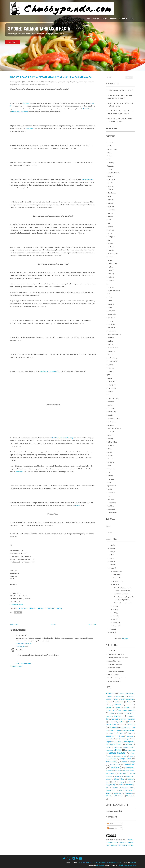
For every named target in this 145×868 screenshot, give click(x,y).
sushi (109, 466)
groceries (111, 287)
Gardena (110, 267)
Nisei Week (30, 129)
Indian (110, 294)
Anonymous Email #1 (115, 811)
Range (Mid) (74, 82)
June (115, 609)
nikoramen (111, 351)
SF (90, 103)
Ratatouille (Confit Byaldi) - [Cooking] (120, 90)
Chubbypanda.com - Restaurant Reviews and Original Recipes (100, 862)
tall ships (26, 103)
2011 (111, 558)
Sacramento (112, 412)
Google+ (42, 608)
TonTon (110, 476)
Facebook (23, 608)
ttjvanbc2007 (112, 486)
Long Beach (112, 328)
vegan (110, 496)
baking (110, 156)
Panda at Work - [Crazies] (122, 603)
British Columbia (113, 173)
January (116, 626)
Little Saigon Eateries (115, 664)
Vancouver (111, 492)
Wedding (111, 506)
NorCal (110, 354)
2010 (111, 562)
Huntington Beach (114, 291)
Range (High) (112, 381)
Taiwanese (111, 469)
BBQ (42, 82)
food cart (111, 247)
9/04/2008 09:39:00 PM (24, 663)
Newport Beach (113, 348)
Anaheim (111, 146)
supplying (111, 462)
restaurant (82, 82)
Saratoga (110, 439)
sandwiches (33, 85)
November (117, 575)
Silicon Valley (112, 442)
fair (50, 82)
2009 (112, 565)
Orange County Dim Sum (116, 671)
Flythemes (100, 865)
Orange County (64, 82)
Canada (110, 183)
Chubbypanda (20, 647)
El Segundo (111, 237)
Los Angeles (112, 331)
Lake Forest (112, 317)
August (115, 584)
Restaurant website (16, 604)
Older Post (92, 624)
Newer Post (14, 624)
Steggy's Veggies (113, 674)
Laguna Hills (112, 314)
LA (93, 103)
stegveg (110, 455)
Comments (112, 828)
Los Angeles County (114, 334)
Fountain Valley (113, 254)
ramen (110, 378)
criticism (111, 216)
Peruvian (111, 368)
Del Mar (110, 220)
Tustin (110, 489)
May (114, 613)
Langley (110, 321)
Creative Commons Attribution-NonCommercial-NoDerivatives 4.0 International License (120, 842)
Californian (111, 179)
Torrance (111, 479)
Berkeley (111, 163)
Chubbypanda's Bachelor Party (118, 658)
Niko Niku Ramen (114, 668)
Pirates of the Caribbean (20, 112)
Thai (109, 472)
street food (111, 459)
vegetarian (111, 499)
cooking (110, 203)
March (115, 619)
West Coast (111, 509)
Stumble (51, 608)
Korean (110, 307)
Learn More (13, 48)
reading (110, 391)
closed (110, 196)
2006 (112, 632)
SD (11, 106)
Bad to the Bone (87, 179)
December (117, 571)
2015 (111, 548)
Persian (110, 365)
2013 (111, 555)
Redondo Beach (113, 398)
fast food (110, 243)
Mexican (110, 344)
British (110, 169)
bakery (110, 153)
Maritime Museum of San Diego (63, 438)
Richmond (111, 408)
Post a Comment (16, 666)
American (37, 82)
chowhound (112, 193)
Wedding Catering (114, 681)
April (115, 616)
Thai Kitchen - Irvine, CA (122, 594)
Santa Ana (111, 435)
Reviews (96, 19)
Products (113, 19)
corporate (111, 206)
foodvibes (111, 250)
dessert (110, 227)
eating (46, 82)
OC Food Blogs (112, 358)
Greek (110, 284)
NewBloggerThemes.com (127, 865)
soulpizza (111, 445)
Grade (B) (55, 82)
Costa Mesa (111, 210)
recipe (110, 395)
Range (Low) (112, 385)
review (89, 82)
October (116, 578)
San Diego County (113, 418)
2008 (112, 568)
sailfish (78, 505)
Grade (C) (111, 277)
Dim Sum (111, 230)
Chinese (110, 190)
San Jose (111, 425)
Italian (110, 301)
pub (109, 375)
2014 (111, 552)
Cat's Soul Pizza (113, 651)
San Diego (111, 415)
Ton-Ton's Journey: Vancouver (118, 678)
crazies (110, 213)
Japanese (111, 304)
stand (109, 449)
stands (110, 452)
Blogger (125, 639)
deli (109, 223)
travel (110, 482)
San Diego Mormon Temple (49, 371)
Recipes (104, 19)
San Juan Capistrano (21, 85)
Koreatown (111, 311)
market (110, 341)
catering (110, 186)
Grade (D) (111, 280)
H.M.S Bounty (88, 109)
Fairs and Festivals (114, 661)
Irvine (110, 297)
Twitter (33, 608)
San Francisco (112, 422)
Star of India (19, 472)
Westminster (112, 513)
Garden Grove (112, 264)
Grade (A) (111, 270)
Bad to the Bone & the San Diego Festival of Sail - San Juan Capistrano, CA (51, 77)
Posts (110, 824)
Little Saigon (112, 324)
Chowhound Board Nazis (116, 654)
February (116, 623)
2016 (111, 545)
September (117, 581)
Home (89, 19)
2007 (112, 629)
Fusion (110, 260)
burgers (110, 176)
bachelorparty (112, 149)
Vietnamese (112, 503)
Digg (60, 608)
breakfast (111, 166)
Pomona (110, 371)
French (110, 257)
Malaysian (111, 338)
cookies (110, 200)
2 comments (44, 85)
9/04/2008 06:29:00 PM (24, 644)
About (132, 19)
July (114, 606)
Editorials (123, 19)
